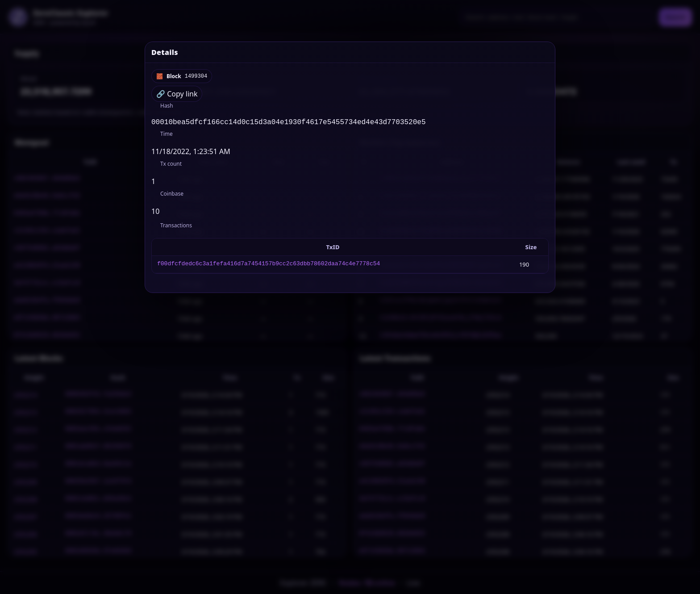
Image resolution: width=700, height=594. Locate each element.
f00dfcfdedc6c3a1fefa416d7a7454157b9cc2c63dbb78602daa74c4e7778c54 (269, 266)
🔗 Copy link (177, 94)
